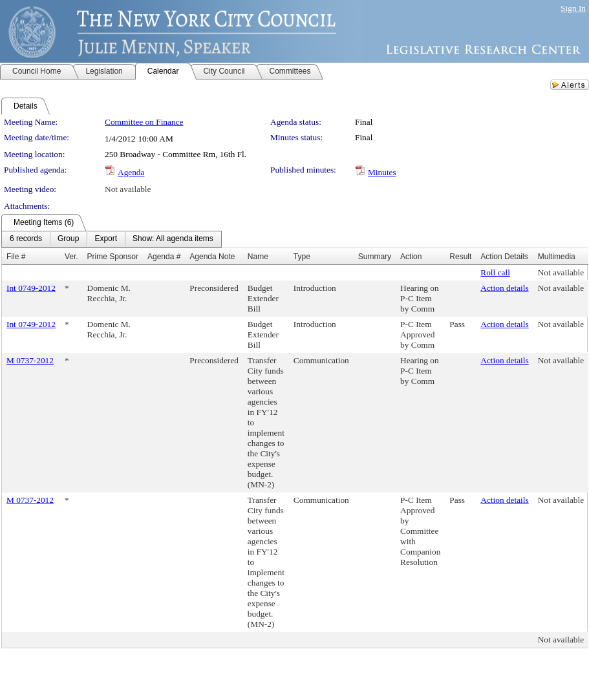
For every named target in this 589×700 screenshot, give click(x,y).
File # (16, 257)
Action (411, 257)
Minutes (382, 172)
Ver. (71, 257)
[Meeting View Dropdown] (173, 239)
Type (302, 257)
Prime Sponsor (113, 257)
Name (258, 257)
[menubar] (112, 239)
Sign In (573, 8)
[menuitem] (26, 239)
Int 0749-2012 (31, 288)
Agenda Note (212, 257)
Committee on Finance (144, 122)
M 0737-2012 (30, 360)
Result (460, 257)
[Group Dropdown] (68, 239)
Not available (128, 189)
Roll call (495, 272)
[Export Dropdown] (106, 239)
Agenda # (164, 257)
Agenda (131, 172)
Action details (504, 288)
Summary (375, 257)
